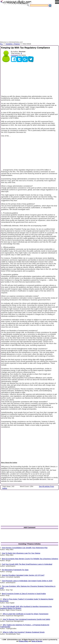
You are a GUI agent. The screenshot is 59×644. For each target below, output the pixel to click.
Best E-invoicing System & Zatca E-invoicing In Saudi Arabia (24, 594)
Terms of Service (37, 641)
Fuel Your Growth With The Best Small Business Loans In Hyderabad (27, 564)
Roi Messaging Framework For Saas (15, 570)
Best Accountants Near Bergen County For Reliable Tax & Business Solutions (30, 559)
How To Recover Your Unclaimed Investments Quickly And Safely (26, 619)
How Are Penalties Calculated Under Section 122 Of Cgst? (23, 575)
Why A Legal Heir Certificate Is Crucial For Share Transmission (26, 614)
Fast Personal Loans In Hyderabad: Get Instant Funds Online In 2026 (27, 581)
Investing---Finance (13, 44)
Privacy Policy (24, 641)
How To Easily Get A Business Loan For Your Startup (21, 553)
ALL (1, 44)
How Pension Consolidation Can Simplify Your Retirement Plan (25, 548)
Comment (14, 55)
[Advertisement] (29, 24)
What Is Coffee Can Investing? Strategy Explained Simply (24, 632)
